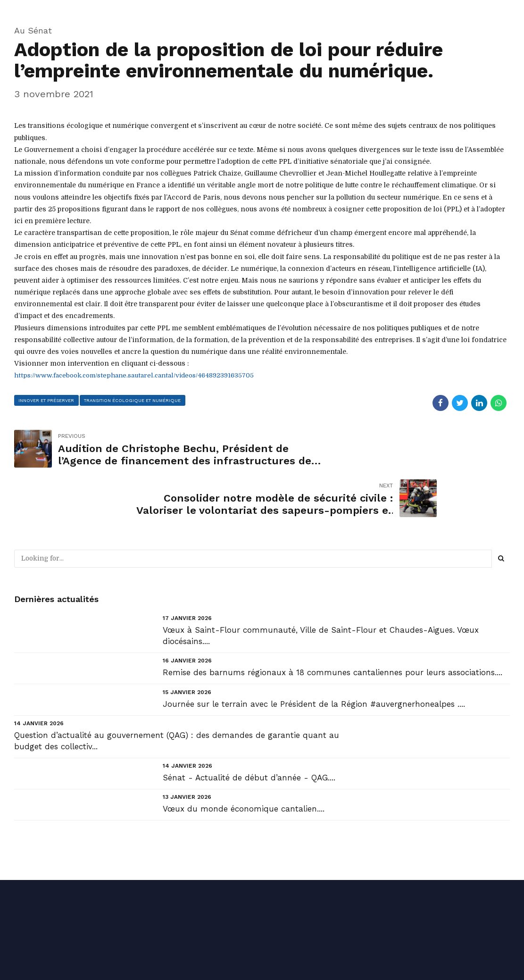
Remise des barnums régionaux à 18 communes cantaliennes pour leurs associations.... (333, 623)
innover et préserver (47, 400)
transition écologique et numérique (133, 400)
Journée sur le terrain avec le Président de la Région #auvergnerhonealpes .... (314, 654)
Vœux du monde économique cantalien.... (244, 759)
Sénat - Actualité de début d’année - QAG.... (249, 728)
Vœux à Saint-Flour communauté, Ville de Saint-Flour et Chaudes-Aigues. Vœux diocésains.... (321, 586)
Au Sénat (33, 30)
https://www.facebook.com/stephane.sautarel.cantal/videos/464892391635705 (138, 375)
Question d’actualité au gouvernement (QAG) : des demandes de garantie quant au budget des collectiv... (177, 691)
